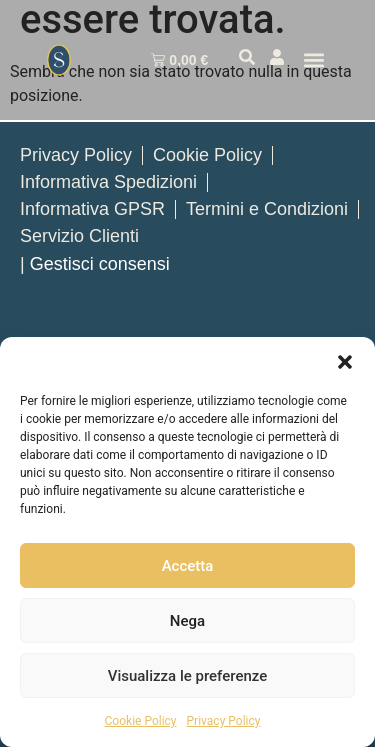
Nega (187, 621)
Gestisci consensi (100, 264)
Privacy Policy (224, 721)
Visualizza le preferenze (188, 676)
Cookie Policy (141, 721)
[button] (345, 362)
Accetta (188, 566)
